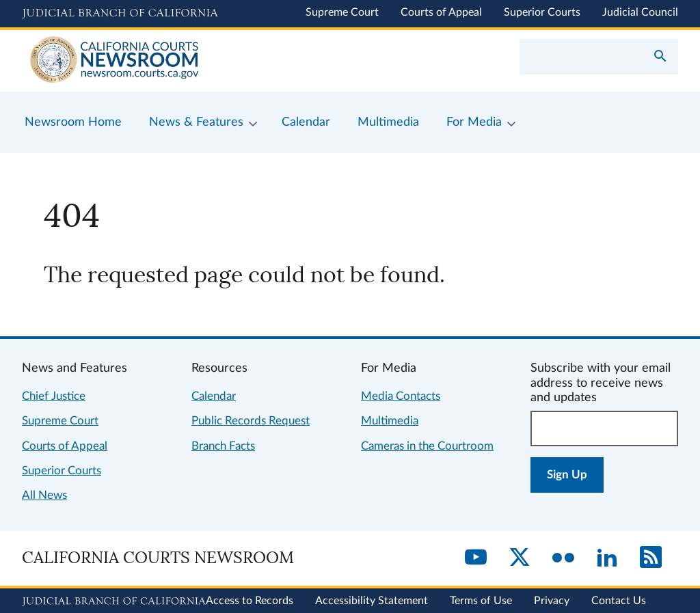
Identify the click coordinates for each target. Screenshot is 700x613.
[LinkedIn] (607, 558)
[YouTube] (476, 558)
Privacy (552, 601)
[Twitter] (520, 558)
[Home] (186, 61)
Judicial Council (640, 12)
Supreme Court (342, 12)
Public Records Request (251, 421)
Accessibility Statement (372, 601)
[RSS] (651, 558)
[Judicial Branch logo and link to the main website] (120, 14)
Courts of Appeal (441, 12)
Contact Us (619, 601)
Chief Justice (54, 396)
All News (44, 495)
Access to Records (250, 601)
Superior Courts (542, 12)
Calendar (214, 396)
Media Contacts (401, 396)
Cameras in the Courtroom (427, 446)
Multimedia (390, 421)
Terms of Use (481, 601)
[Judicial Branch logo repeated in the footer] (114, 602)
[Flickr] (563, 558)
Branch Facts (223, 446)
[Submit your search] (660, 57)
